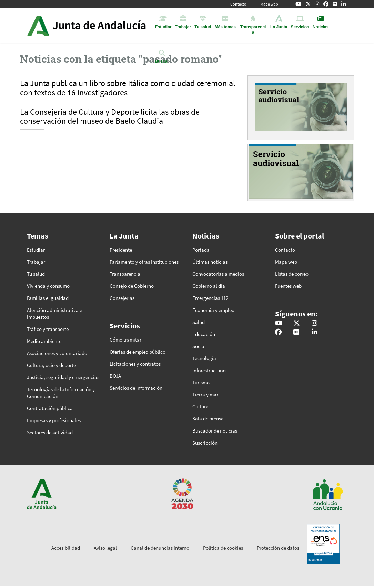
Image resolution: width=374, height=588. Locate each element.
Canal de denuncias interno (160, 548)
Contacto (238, 4)
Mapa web (269, 4)
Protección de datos (278, 548)
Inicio (106, 26)
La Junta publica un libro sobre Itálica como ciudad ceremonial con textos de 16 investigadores (128, 88)
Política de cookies (223, 548)
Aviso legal (105, 548)
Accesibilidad (66, 548)
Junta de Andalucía (38, 26)
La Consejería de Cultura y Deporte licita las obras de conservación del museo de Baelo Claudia (110, 117)
